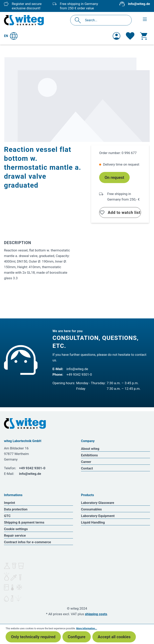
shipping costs (96, 614)
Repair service (15, 535)
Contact (87, 468)
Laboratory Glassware (98, 503)
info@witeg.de (139, 4)
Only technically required (33, 637)
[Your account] (116, 36)
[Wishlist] (130, 36)
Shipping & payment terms (24, 522)
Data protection (16, 509)
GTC (7, 516)
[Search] (79, 20)
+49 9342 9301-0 (79, 374)
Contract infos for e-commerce (28, 542)
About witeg (90, 449)
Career (86, 462)
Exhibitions (89, 455)
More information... (87, 628)
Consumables (91, 509)
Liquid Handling (93, 522)
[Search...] (105, 20)
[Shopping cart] (144, 36)
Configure (77, 637)
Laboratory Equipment (98, 516)
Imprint (9, 503)
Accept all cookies (114, 637)
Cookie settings (16, 529)
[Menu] (145, 19)
